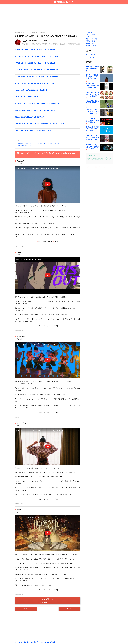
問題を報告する (19, 246)
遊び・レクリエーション (93, 55)
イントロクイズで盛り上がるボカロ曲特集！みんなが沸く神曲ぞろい (37, 70)
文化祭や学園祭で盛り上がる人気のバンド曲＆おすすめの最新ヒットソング (39, 124)
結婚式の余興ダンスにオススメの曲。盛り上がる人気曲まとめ (35, 110)
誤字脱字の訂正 (90, 41)
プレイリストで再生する (24, 146)
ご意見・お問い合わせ (92, 39)
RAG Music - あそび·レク (21, 32)
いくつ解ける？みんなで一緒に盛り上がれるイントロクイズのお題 (36, 56)
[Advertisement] (64, 17)
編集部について (90, 43)
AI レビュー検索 (90, 34)
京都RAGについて (91, 45)
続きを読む (48, 601)
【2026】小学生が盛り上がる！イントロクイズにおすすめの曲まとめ (37, 76)
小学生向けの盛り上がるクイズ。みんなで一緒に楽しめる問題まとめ (37, 103)
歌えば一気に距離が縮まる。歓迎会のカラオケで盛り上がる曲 (35, 83)
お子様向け (91, 57)
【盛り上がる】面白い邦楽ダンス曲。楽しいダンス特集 (33, 130)
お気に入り (89, 37)
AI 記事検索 (89, 32)
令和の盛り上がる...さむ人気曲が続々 (38, 32)
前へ (26, 609)
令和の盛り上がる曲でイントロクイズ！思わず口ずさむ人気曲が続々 (38, 143)
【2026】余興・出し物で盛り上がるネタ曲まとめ (31, 90)
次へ (69, 609)
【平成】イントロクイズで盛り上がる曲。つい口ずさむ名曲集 (35, 63)
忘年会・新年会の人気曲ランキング (26, 97)
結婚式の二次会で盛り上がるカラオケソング (29, 117)
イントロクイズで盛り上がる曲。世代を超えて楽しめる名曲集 (35, 49)
